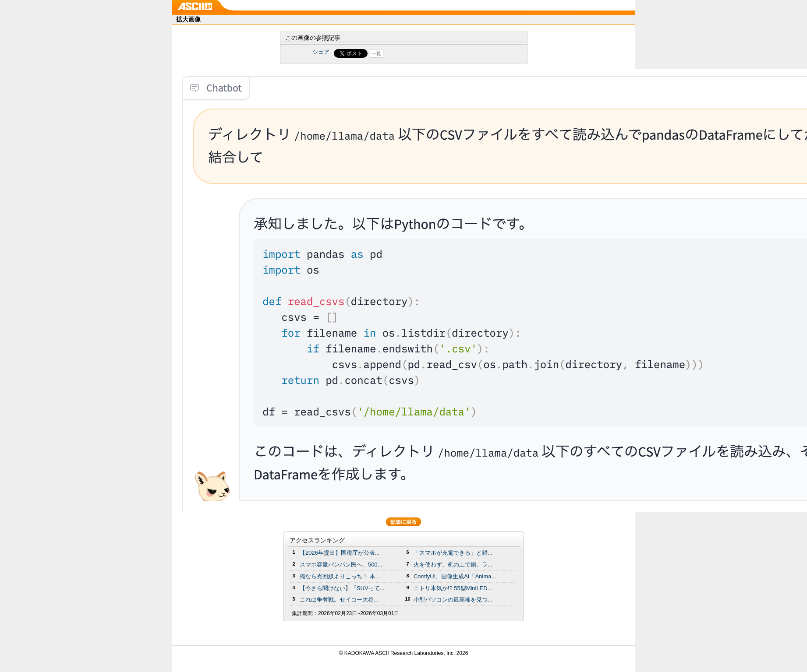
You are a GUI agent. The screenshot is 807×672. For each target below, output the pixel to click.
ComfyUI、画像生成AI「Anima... (455, 576)
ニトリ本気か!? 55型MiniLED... (453, 588)
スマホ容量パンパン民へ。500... (341, 565)
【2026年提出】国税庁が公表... (340, 553)
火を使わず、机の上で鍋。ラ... (453, 565)
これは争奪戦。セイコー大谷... (339, 600)
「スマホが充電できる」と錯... (453, 553)
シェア (321, 52)
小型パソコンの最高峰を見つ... (453, 600)
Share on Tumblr (436, 53)
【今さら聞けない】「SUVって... (342, 588)
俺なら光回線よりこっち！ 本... (340, 576)
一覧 (376, 53)
